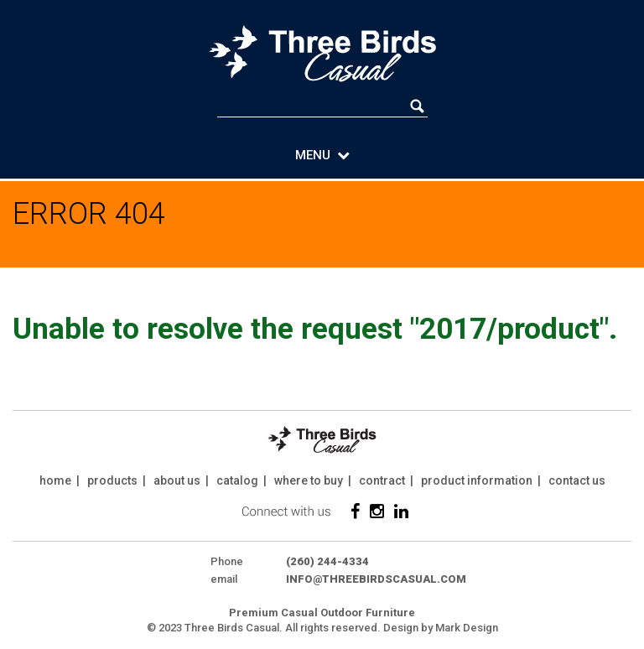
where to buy (309, 480)
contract (382, 480)
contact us (577, 480)
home (55, 480)
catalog (237, 480)
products (112, 480)
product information (477, 480)
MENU (322, 155)
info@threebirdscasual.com (376, 579)
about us (177, 480)
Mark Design (467, 628)
